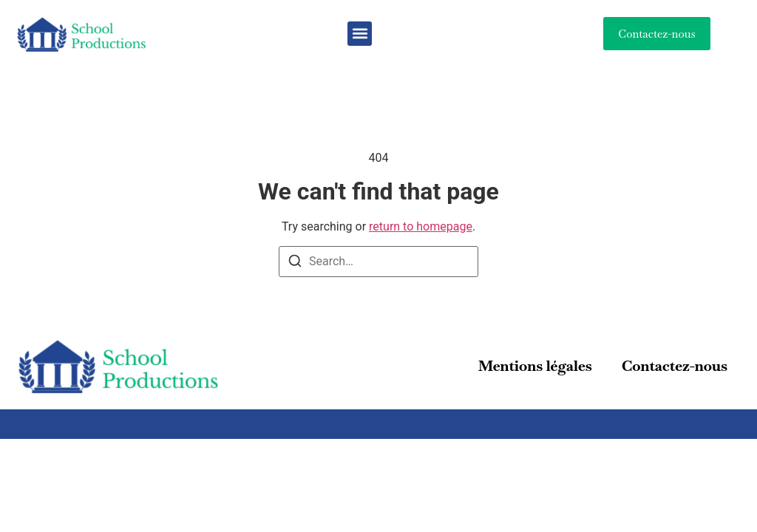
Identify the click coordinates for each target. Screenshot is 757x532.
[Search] (295, 263)
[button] (360, 34)
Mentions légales (535, 366)
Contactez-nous (675, 366)
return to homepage (421, 226)
